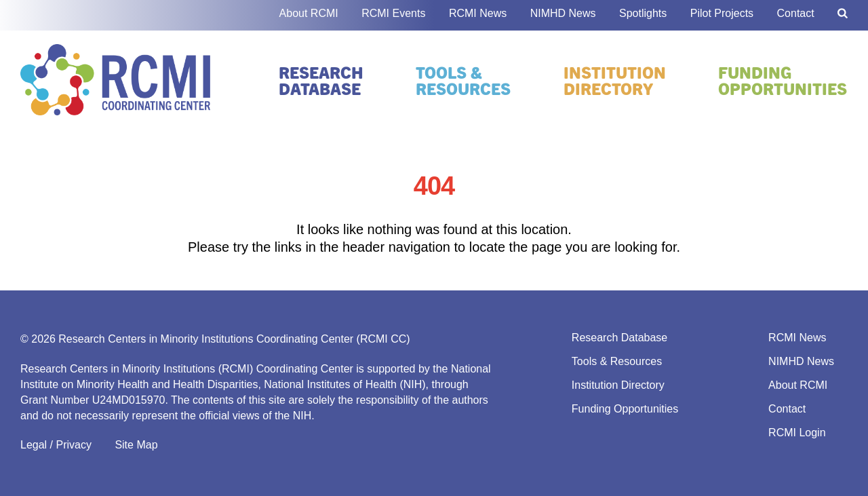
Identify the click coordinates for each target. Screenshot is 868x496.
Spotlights (643, 13)
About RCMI (309, 13)
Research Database (321, 80)
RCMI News (478, 13)
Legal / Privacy (56, 445)
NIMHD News (563, 13)
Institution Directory (615, 80)
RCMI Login (797, 433)
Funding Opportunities (783, 80)
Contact (796, 13)
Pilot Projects (722, 13)
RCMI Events (393, 13)
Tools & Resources (463, 80)
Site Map (136, 445)
